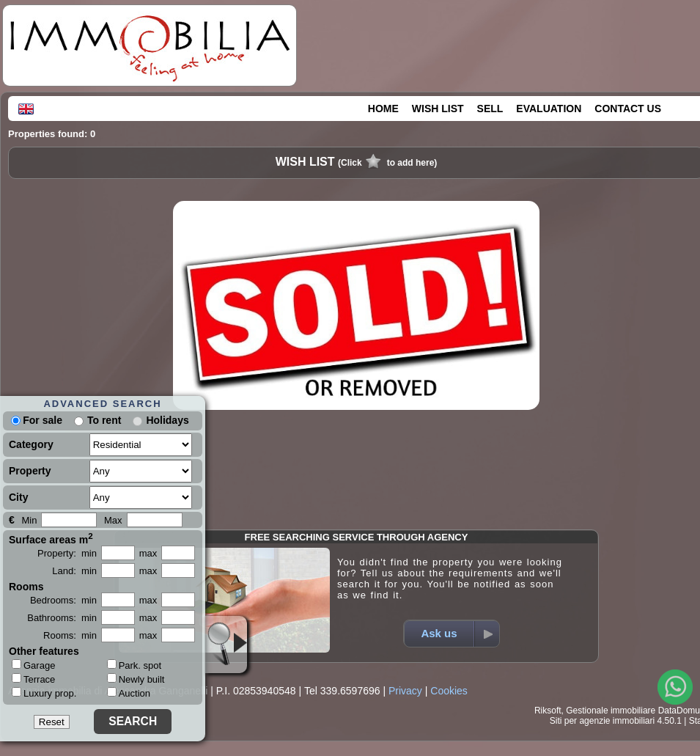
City (18, 497)
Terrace (33, 679)
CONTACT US (628, 109)
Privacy (405, 691)
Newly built (136, 679)
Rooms (26, 587)
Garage (33, 665)
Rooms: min (70, 635)
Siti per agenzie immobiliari (602, 721)
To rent (104, 420)
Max (113, 520)
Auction (129, 693)
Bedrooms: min (63, 600)
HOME (383, 109)
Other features (44, 651)
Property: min (67, 553)
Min (29, 520)
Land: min (74, 571)
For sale (37, 420)
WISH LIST (438, 109)
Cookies (449, 691)
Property (30, 471)
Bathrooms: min (62, 618)
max (148, 553)
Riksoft (548, 711)
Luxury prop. (44, 693)
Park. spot (135, 665)
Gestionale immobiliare (611, 711)
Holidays (167, 420)
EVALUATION (549, 109)
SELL (490, 109)
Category (31, 444)
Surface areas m (51, 538)
